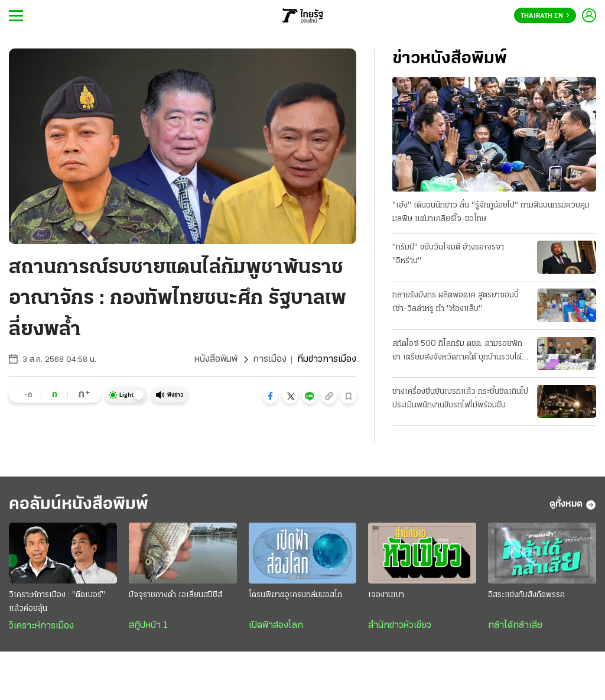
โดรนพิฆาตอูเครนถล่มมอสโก (295, 595)
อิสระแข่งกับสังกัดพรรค (526, 595)
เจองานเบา (386, 595)
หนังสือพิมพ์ (216, 359)
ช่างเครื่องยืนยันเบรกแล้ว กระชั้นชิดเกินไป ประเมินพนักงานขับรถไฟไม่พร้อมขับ (460, 398)
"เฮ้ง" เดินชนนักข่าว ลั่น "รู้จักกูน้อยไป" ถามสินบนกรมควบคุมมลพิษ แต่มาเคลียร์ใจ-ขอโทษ (491, 212)
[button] (271, 396)
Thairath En (545, 16)
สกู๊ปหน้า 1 (148, 626)
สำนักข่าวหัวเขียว (400, 626)
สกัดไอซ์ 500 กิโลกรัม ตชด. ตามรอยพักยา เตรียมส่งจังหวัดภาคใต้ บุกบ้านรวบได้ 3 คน (461, 352)
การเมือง (270, 359)
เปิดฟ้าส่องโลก (276, 626)
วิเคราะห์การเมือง (41, 626)
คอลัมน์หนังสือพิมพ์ (79, 505)
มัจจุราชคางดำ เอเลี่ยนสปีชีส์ (175, 595)
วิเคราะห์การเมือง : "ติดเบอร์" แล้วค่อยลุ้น (57, 602)
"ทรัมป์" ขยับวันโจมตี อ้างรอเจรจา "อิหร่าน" (448, 254)
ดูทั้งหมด (573, 505)
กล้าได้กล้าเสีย (515, 626)
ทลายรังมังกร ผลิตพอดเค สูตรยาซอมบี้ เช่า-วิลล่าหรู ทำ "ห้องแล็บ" (456, 302)
